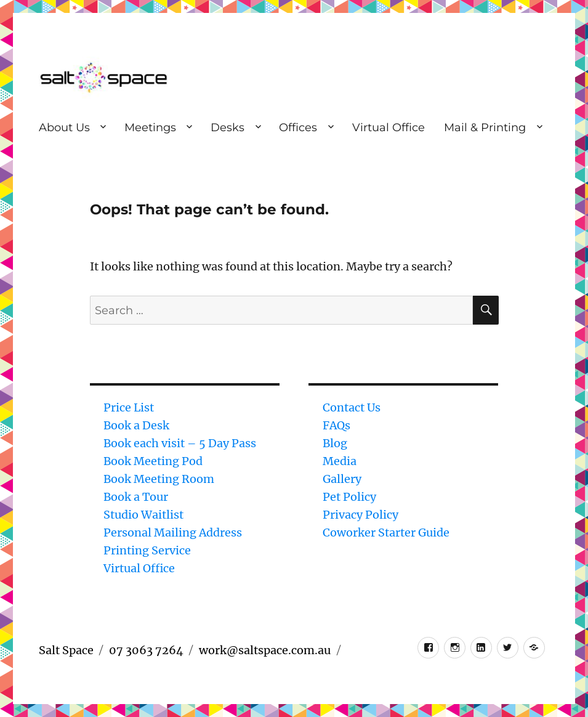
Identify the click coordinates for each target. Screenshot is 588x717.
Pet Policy (349, 497)
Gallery (342, 479)
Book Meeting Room (159, 479)
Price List (129, 407)
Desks (228, 128)
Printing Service (147, 550)
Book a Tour (136, 497)
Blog (335, 443)
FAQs (336, 425)
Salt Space (66, 650)
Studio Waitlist (143, 515)
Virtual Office (389, 128)
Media (340, 461)
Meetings (150, 128)
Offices (298, 128)
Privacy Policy (360, 515)
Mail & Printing (485, 128)
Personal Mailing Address (173, 533)
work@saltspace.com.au (265, 650)
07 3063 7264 (146, 650)
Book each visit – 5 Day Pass (180, 443)
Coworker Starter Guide (386, 533)
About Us (64, 128)
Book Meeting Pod (153, 461)
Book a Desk (136, 425)
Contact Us (352, 407)
